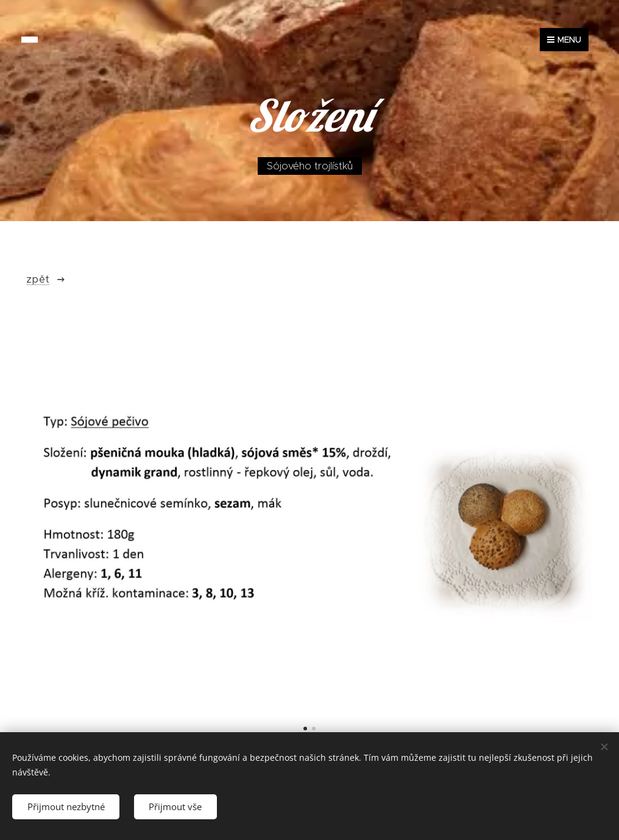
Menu (564, 40)
